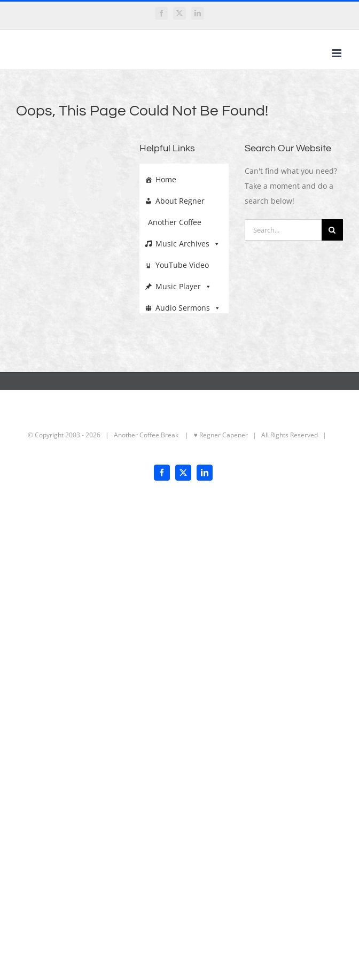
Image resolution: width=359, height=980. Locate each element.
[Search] (332, 230)
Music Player (184, 284)
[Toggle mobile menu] (337, 53)
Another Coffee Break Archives (177, 222)
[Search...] (283, 230)
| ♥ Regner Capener (214, 435)
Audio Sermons (188, 305)
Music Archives (188, 241)
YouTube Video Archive (177, 265)
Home (166, 179)
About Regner (180, 201)
